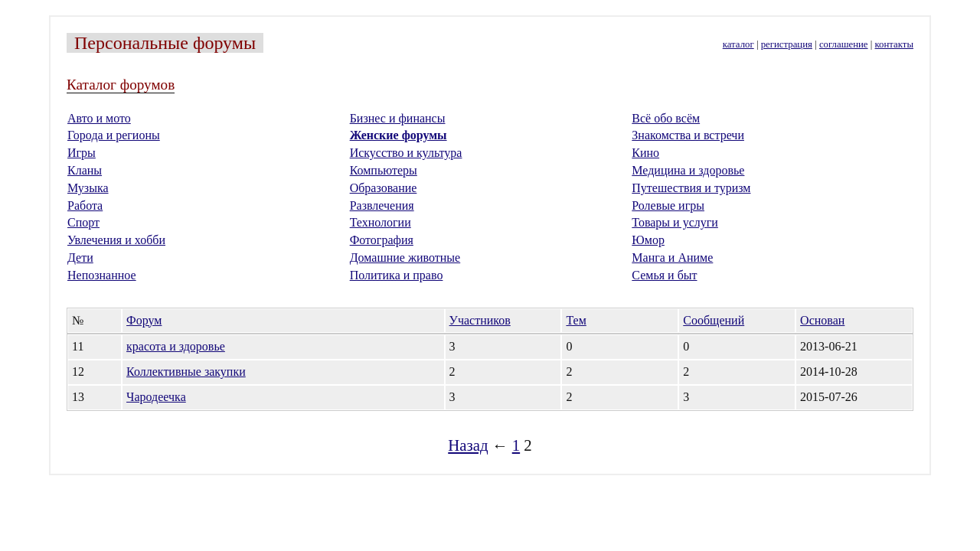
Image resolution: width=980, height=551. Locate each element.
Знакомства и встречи (688, 135)
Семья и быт (664, 275)
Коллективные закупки (186, 372)
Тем (576, 320)
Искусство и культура (406, 153)
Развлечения (382, 205)
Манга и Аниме (672, 258)
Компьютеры (384, 170)
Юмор (648, 240)
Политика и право (397, 275)
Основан (822, 320)
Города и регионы (114, 135)
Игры (82, 153)
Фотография (382, 240)
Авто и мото (99, 118)
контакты (894, 44)
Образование (384, 188)
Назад (468, 445)
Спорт (83, 222)
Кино (645, 153)
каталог (738, 44)
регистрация (787, 44)
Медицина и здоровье (688, 170)
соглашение (844, 44)
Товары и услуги (675, 222)
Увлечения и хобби (116, 240)
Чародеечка (156, 397)
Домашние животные (405, 258)
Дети (80, 258)
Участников (480, 320)
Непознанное (102, 275)
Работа (85, 205)
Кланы (85, 170)
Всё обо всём (666, 118)
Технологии (381, 222)
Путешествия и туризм (691, 188)
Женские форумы (399, 135)
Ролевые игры (668, 205)
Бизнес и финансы (398, 118)
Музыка (88, 188)
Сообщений (714, 320)
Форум (144, 320)
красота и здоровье (176, 346)
